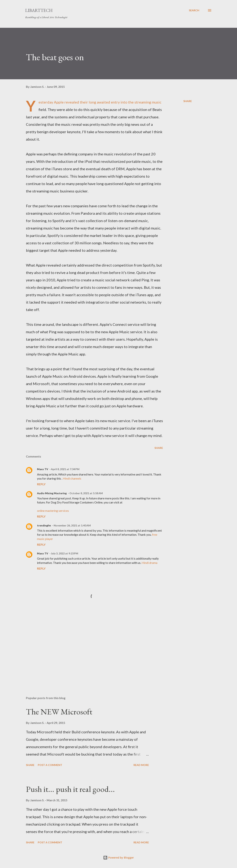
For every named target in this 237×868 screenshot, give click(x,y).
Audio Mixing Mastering (52, 493)
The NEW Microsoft (59, 712)
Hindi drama (150, 563)
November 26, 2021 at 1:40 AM (72, 525)
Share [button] (188, 101)
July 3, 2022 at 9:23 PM (65, 553)
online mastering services (53, 511)
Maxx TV (43, 469)
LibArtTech (39, 10)
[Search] (194, 10)
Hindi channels (72, 478)
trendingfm (44, 525)
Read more (141, 765)
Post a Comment (50, 765)
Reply (41, 484)
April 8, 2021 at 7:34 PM (65, 469)
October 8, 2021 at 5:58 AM (86, 493)
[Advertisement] (89, 650)
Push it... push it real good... (70, 789)
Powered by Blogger (118, 858)
